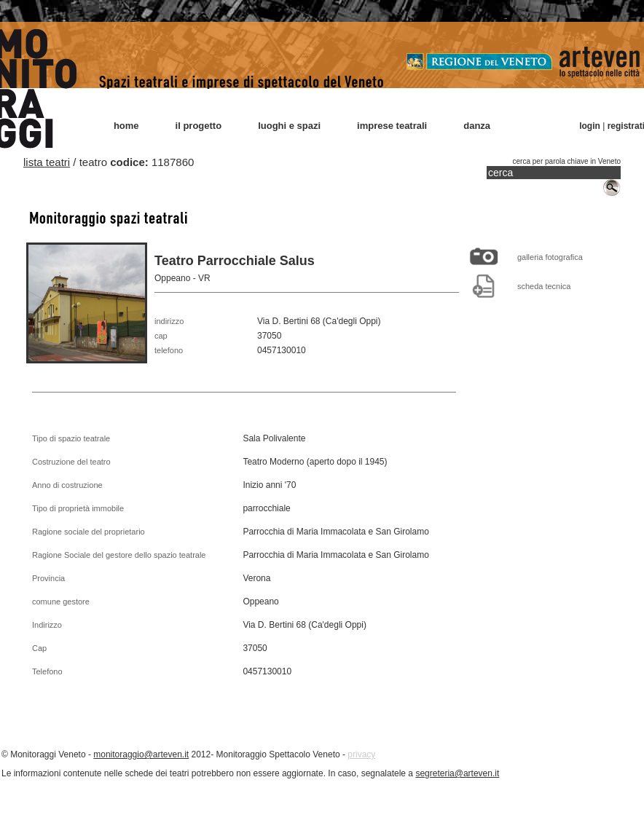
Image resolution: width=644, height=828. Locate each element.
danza (477, 126)
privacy (361, 754)
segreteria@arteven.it (457, 773)
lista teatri (47, 162)
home (126, 126)
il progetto (199, 126)
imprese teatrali (392, 126)
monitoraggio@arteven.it (141, 754)
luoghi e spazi (289, 126)
